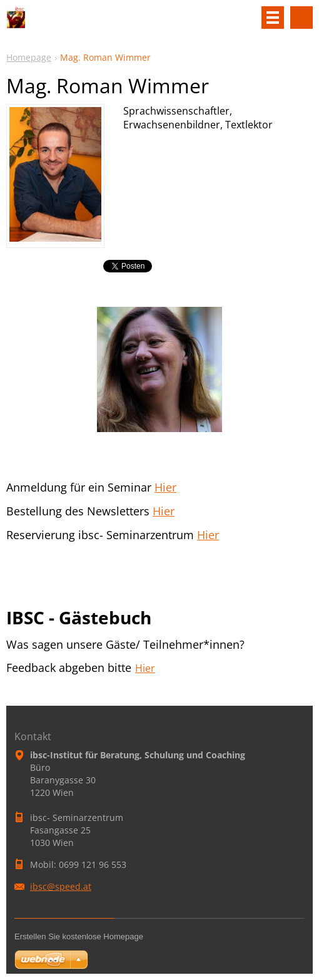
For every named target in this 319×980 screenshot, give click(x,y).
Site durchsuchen (301, 18)
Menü (273, 18)
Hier (165, 487)
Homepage (29, 57)
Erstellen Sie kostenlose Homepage (79, 936)
